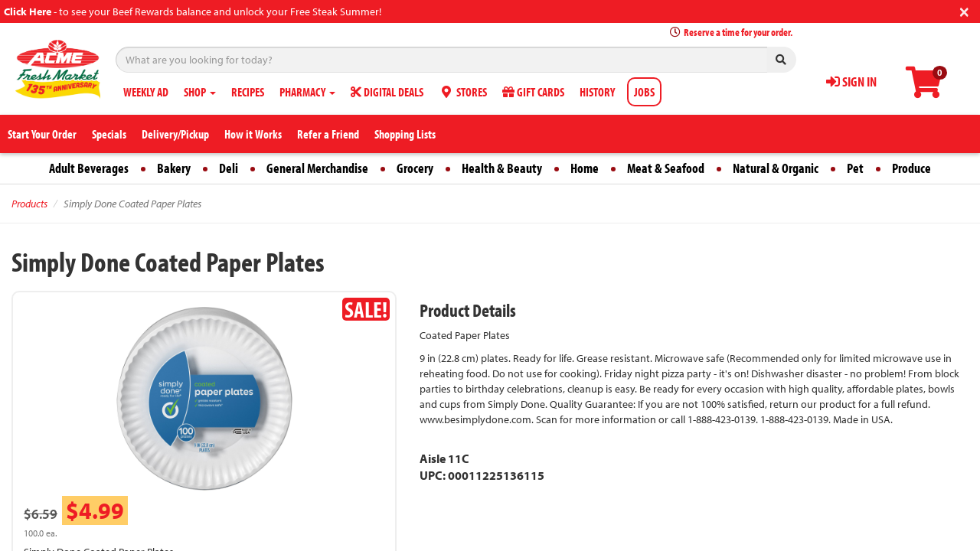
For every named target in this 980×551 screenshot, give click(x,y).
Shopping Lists (405, 134)
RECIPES (248, 92)
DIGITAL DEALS (387, 92)
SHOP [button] (200, 92)
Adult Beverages (89, 168)
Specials (109, 134)
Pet (855, 168)
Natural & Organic (776, 168)
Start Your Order (42, 134)
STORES (463, 92)
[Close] (964, 10)
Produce (911, 168)
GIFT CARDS (533, 92)
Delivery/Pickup (175, 134)
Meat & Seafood (666, 168)
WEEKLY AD (146, 92)
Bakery (174, 168)
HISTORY (597, 92)
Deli (229, 168)
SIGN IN (851, 82)
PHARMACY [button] (307, 92)
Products (29, 204)
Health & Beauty (502, 168)
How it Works (253, 134)
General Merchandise (317, 168)
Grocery (415, 168)
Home (585, 168)
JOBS (644, 92)
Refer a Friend (328, 134)
